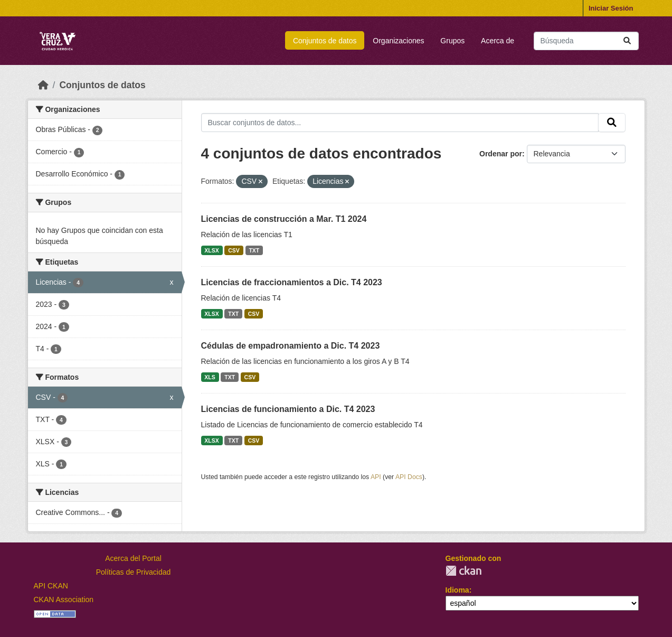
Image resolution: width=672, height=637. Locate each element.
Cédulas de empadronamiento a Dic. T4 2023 (291, 346)
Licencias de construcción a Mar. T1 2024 (284, 219)
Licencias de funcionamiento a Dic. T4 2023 (288, 409)
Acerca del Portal (133, 558)
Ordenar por (501, 154)
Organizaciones (398, 41)
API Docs (409, 477)
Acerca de (498, 41)
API (376, 477)
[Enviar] (627, 41)
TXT (254, 250)
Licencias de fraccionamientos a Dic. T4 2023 (292, 282)
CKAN (463, 571)
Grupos (452, 41)
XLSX (211, 250)
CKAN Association (64, 599)
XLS (210, 377)
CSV (234, 250)
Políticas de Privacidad (134, 572)
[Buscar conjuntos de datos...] (586, 41)
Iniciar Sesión (611, 8)
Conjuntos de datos (325, 41)
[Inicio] (43, 85)
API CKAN (51, 586)
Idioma (457, 590)
